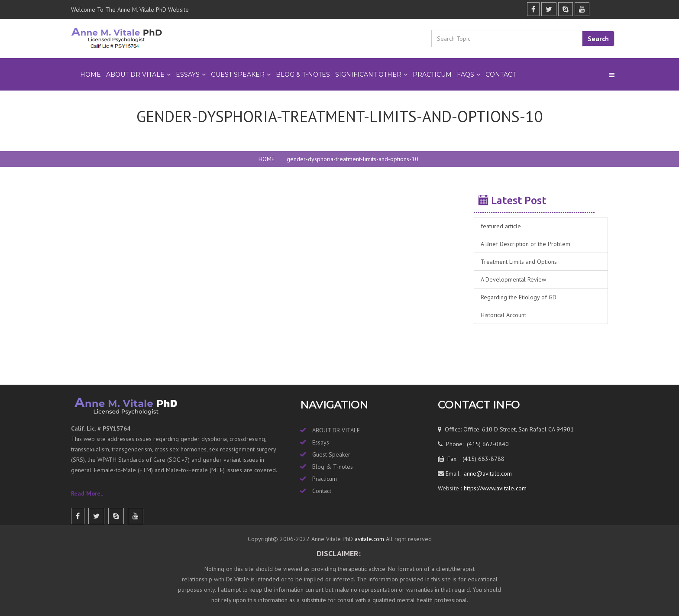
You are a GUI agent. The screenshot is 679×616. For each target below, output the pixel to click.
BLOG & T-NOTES (303, 75)
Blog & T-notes (333, 467)
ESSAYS (188, 75)
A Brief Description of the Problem (525, 244)
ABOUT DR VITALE (135, 75)
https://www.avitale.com (494, 488)
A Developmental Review (513, 279)
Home (91, 75)
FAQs (466, 75)
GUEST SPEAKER (238, 75)
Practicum (325, 479)
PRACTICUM (432, 75)
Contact (501, 75)
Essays (321, 442)
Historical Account (503, 315)
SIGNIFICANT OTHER (368, 75)
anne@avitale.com (487, 473)
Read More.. (87, 493)
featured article (501, 226)
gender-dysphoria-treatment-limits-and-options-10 (352, 159)
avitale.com (369, 539)
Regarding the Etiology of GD (519, 297)
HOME (267, 159)
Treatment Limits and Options (519, 262)
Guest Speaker (331, 454)
